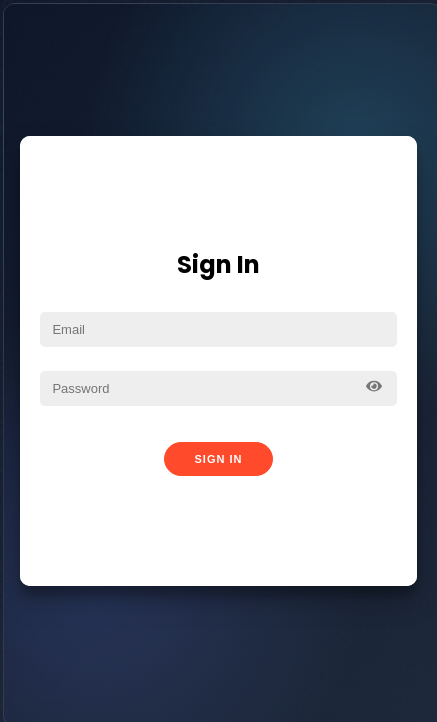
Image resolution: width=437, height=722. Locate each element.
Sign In (219, 459)
